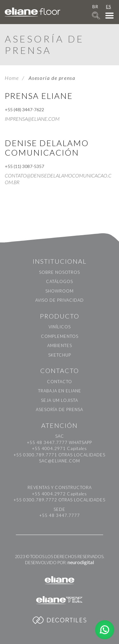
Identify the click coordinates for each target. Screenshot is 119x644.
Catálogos (60, 281)
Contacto (60, 382)
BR (95, 6)
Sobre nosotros (60, 272)
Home (12, 78)
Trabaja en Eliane (60, 391)
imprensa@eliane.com (32, 119)
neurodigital (81, 562)
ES (109, 6)
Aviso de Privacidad (60, 300)
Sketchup (60, 355)
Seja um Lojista (60, 400)
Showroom (60, 291)
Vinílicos (60, 327)
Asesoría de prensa (60, 409)
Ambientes (60, 345)
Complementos (60, 336)
